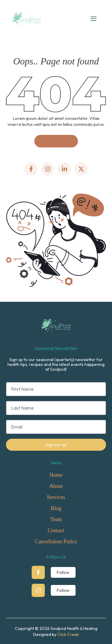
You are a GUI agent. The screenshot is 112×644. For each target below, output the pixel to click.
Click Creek (68, 634)
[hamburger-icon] (93, 19)
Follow (63, 572)
